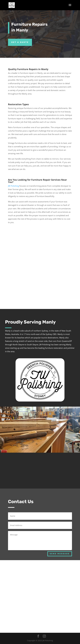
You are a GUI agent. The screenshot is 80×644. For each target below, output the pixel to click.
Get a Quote (20, 42)
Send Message (60, 554)
